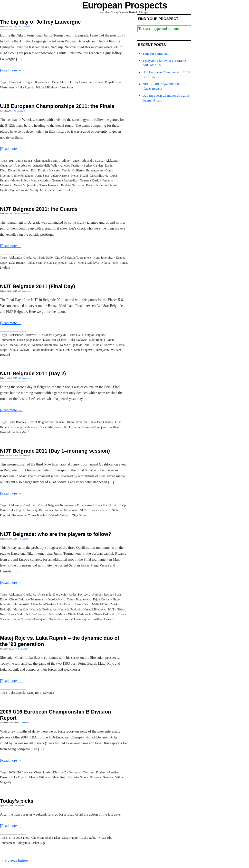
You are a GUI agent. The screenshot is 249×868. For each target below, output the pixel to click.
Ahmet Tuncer (71, 161)
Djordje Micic (56, 599)
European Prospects (125, 5)
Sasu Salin (66, 87)
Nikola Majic (58, 614)
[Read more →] (11, 70)
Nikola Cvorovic (103, 345)
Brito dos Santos (19, 838)
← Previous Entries (14, 860)
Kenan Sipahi (79, 176)
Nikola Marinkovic (80, 614)
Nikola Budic (16, 614)
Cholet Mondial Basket (46, 838)
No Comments (24, 27)
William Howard (104, 619)
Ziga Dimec (79, 515)
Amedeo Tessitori (70, 166)
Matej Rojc (34, 693)
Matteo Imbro (20, 180)
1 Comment (23, 539)
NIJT (72, 263)
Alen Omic (16, 82)
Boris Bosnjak (17, 422)
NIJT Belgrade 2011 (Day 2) (33, 373)
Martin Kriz (21, 609)
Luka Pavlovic (78, 340)
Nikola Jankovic (49, 185)
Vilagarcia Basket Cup (31, 843)
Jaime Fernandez (23, 176)
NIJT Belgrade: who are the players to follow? (56, 534)
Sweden (108, 777)
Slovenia (49, 693)
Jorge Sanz (42, 176)
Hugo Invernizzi (103, 258)
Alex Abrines (23, 166)
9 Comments (24, 214)
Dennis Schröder (18, 170)
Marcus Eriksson (40, 777)
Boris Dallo (46, 258)
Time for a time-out (156, 54)
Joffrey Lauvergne (81, 82)
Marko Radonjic (20, 345)
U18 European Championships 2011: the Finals (57, 106)
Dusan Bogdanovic (29, 340)
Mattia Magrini (40, 180)
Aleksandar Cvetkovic (22, 258)
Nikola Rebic (110, 263)
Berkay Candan (93, 166)
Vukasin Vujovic (60, 515)
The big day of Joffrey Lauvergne (40, 22)
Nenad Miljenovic (25, 185)
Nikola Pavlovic (20, 350)
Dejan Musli (60, 82)
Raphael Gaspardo (72, 185)
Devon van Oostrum (81, 772)
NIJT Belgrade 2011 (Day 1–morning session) (55, 451)
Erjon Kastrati (85, 505)
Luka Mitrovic (99, 176)
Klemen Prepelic (105, 82)
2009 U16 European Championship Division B (38, 772)
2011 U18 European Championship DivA (34, 161)
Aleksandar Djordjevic (52, 335)
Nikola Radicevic (88, 263)
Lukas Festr (35, 263)
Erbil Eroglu (39, 170)
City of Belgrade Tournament (73, 258)
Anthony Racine (102, 595)
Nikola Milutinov (47, 87)
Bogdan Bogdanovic (37, 82)
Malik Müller (100, 604)
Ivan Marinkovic (107, 505)
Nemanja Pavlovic (70, 609)
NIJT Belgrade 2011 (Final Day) (37, 286)
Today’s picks (17, 801)
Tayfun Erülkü (19, 190)
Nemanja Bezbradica (65, 180)
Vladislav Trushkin (61, 190)
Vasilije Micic (39, 190)
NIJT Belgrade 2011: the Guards (39, 209)
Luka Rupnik (26, 87)
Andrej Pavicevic (79, 595)
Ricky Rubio (88, 838)
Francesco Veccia (59, 170)
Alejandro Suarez (93, 161)
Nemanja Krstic (90, 180)
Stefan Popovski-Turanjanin (92, 350)
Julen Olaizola (60, 176)
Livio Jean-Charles (55, 340)
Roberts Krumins (97, 185)
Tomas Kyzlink (38, 515)
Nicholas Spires (78, 777)
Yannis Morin (21, 432)
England (101, 772)
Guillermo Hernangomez (88, 170)
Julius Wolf (22, 604)
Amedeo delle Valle (45, 166)
